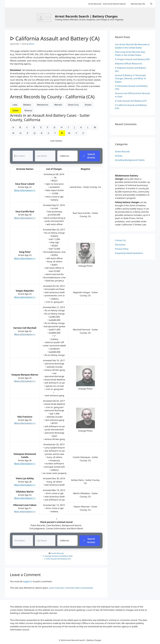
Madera (27, 105)
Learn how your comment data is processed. (71, 588)
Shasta (88, 105)
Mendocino (43, 105)
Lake (15, 105)
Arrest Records (58, 553)
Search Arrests (89, 156)
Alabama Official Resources (129, 63)
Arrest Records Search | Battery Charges (86, 16)
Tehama (28, 110)
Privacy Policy (122, 249)
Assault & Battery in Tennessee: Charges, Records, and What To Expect (131, 78)
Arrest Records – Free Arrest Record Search (107, 4)
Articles (119, 156)
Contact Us (120, 240)
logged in (28, 581)
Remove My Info (138, 4)
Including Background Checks (130, 160)
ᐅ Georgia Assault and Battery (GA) (58, 556)
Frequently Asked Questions (129, 253)
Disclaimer (120, 245)
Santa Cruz (73, 105)
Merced (58, 105)
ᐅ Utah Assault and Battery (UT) (58, 559)
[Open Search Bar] (151, 4)
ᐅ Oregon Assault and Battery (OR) (132, 59)
